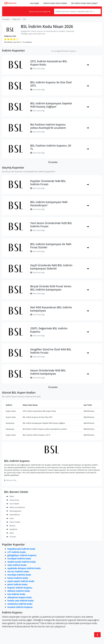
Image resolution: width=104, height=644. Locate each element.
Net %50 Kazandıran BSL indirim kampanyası (51, 309)
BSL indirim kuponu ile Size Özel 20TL (51, 84)
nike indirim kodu (17, 565)
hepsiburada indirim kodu (21, 549)
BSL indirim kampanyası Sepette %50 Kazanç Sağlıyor (51, 105)
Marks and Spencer (16, 507)
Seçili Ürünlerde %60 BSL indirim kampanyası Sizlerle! (51, 267)
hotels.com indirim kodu (21, 601)
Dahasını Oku (10, 480)
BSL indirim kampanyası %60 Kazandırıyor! (49, 204)
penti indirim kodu (17, 584)
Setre (10, 533)
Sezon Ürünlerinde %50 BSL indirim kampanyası (48, 372)
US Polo (11, 537)
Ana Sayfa (35, 3)
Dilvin (10, 496)
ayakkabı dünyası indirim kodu (24, 568)
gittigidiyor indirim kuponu (22, 555)
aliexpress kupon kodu (20, 597)
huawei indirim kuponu (20, 607)
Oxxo (10, 518)
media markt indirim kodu (22, 562)
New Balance (13, 515)
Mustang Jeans (14, 511)
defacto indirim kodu (19, 591)
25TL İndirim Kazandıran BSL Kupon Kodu (49, 63)
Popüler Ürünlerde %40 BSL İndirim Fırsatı (48, 183)
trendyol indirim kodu (19, 559)
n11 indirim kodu (17, 552)
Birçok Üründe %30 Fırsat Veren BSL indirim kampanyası (51, 288)
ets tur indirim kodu (18, 571)
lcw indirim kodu (16, 594)
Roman (11, 526)
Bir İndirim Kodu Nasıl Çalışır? (85, 3)
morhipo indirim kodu (19, 575)
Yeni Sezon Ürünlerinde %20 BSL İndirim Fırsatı (51, 225)
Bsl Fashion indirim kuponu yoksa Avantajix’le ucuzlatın (48, 126)
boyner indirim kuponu (20, 588)
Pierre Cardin (13, 522)
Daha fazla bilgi (37, 68)
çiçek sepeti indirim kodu (21, 581)
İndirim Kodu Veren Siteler (55, 3)
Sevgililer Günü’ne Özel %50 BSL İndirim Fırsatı (51, 351)
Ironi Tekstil (13, 504)
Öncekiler (53, 162)
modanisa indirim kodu (20, 604)
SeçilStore (12, 529)
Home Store (13, 500)
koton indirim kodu (18, 578)
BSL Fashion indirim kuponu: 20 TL (51, 147)
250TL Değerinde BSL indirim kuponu (49, 330)
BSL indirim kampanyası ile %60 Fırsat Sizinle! (51, 246)
